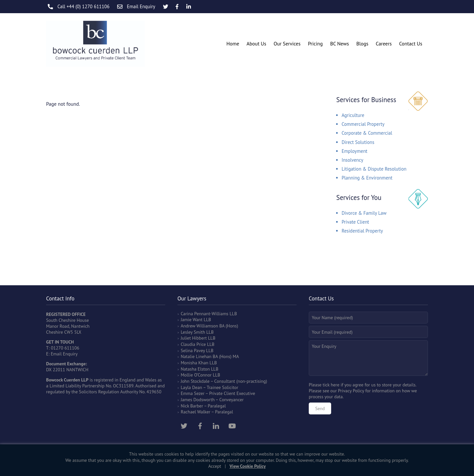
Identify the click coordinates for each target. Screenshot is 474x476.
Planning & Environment (367, 178)
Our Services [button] (287, 43)
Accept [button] (215, 466)
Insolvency (353, 160)
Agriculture (353, 115)
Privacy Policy (351, 391)
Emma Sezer (193, 393)
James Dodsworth (198, 400)
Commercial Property (363, 124)
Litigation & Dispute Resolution (374, 169)
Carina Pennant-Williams (205, 314)
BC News (340, 43)
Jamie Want (192, 320)
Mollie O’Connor (196, 375)
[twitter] (184, 425)
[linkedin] (216, 425)
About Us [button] (256, 43)
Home (233, 43)
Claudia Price (193, 344)
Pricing (315, 43)
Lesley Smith (193, 332)
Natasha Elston (195, 369)
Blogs (362, 43)
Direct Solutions (358, 142)
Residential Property (362, 231)
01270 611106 (65, 348)
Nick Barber (192, 406)
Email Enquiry (64, 354)
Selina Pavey (193, 350)
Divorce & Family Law (364, 213)
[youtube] (232, 425)
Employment (355, 151)
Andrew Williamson (199, 326)
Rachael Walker (196, 412)
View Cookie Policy (248, 466)
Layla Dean (191, 387)
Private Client (355, 222)
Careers (383, 43)
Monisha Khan (195, 363)
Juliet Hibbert (194, 338)
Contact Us (410, 43)
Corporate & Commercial (367, 133)
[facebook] (200, 425)
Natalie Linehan (196, 356)
